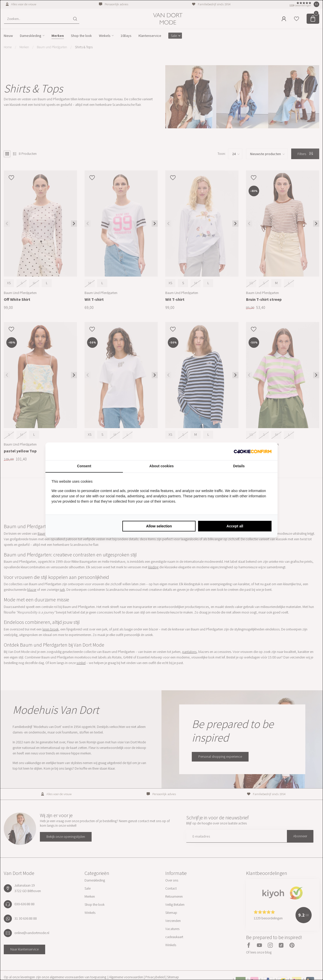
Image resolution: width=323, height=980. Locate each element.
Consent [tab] (84, 466)
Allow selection (159, 526)
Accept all (235, 526)
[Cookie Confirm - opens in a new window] (253, 451)
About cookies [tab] (161, 466)
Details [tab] (239, 466)
